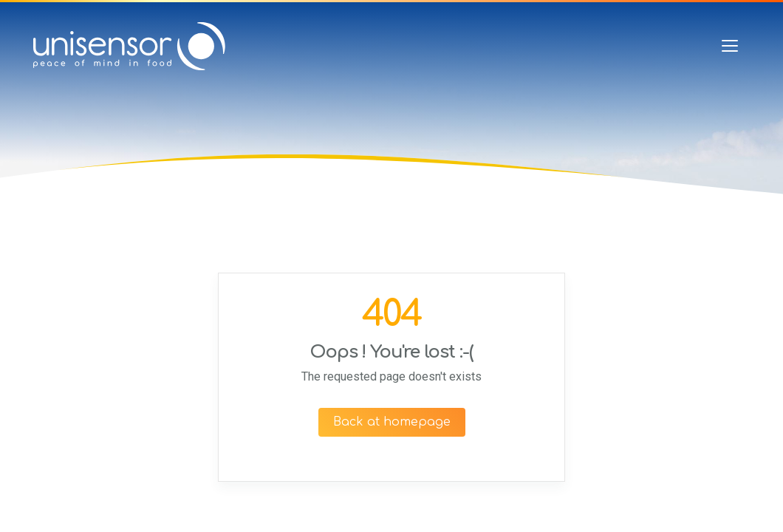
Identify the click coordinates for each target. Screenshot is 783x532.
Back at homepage (392, 422)
